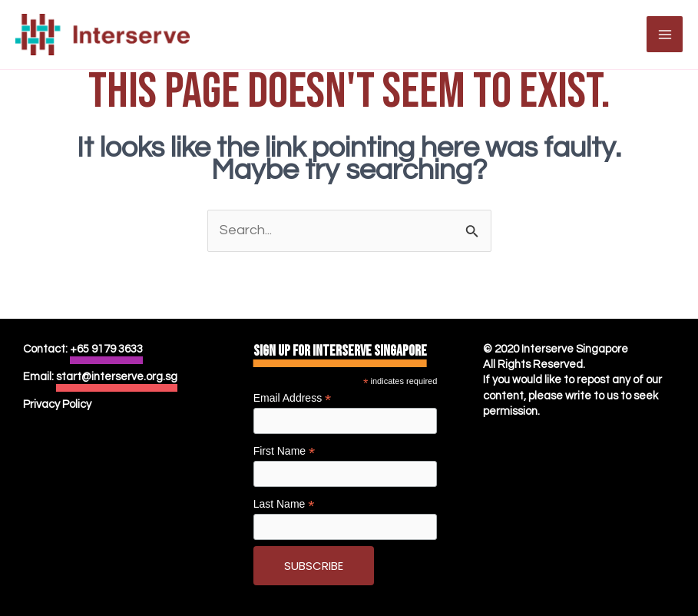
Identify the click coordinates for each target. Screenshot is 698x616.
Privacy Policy (57, 404)
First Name (284, 451)
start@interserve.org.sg (117, 377)
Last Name (284, 504)
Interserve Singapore (575, 349)
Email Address (293, 398)
